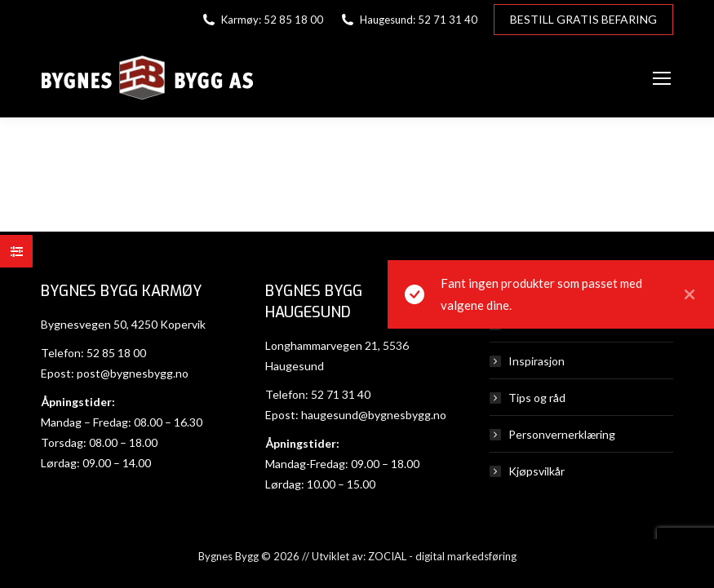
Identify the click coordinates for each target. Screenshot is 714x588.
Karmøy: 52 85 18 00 (262, 20)
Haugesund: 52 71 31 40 (408, 20)
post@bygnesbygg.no (133, 373)
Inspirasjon (537, 361)
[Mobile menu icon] (662, 78)
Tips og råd (537, 398)
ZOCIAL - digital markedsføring (442, 556)
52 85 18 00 (116, 353)
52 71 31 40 (341, 394)
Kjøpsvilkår (537, 471)
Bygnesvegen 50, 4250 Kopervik (123, 324)
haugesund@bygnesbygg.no (374, 415)
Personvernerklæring (562, 434)
